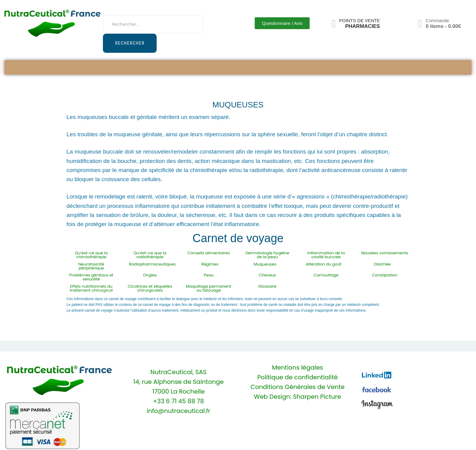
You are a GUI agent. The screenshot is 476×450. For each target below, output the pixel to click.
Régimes (210, 264)
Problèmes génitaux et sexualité (91, 277)
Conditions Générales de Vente (297, 387)
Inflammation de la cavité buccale (326, 255)
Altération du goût (324, 264)
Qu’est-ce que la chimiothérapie (91, 255)
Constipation (385, 275)
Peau (209, 275)
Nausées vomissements (385, 253)
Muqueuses (265, 264)
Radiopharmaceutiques (152, 264)
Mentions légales (297, 367)
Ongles (150, 275)
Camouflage (326, 275)
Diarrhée (382, 264)
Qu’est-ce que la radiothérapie (150, 255)
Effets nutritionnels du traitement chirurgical (91, 288)
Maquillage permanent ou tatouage (209, 288)
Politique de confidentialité (298, 377)
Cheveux (267, 275)
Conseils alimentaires (209, 253)
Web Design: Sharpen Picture (298, 397)
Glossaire (267, 286)
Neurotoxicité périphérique (91, 266)
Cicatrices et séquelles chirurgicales (150, 288)
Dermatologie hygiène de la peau (267, 255)
